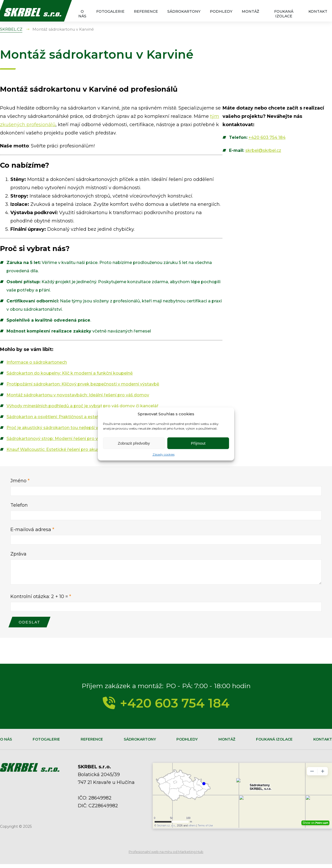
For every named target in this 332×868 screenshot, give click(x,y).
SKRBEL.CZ (11, 29)
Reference (146, 11)
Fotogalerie (110, 11)
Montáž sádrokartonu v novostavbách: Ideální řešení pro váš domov (78, 395)
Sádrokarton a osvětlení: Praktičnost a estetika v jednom (66, 417)
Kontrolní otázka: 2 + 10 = (41, 600)
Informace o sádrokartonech (37, 362)
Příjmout (198, 443)
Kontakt (318, 11)
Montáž (250, 11)
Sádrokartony (184, 11)
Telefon (19, 505)
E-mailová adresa (32, 530)
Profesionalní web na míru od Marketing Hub (166, 856)
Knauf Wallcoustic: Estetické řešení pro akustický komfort (67, 449)
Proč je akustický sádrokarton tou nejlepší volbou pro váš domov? (76, 428)
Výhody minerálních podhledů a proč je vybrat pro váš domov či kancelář (82, 406)
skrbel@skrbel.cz (263, 150)
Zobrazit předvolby (134, 443)
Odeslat (29, 626)
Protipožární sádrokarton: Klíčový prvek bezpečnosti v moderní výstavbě (83, 384)
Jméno (20, 481)
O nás (82, 14)
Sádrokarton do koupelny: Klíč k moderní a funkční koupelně (70, 373)
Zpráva (18, 554)
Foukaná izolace (284, 14)
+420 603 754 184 (267, 137)
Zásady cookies (164, 454)
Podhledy (221, 11)
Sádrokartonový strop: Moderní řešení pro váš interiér (62, 439)
